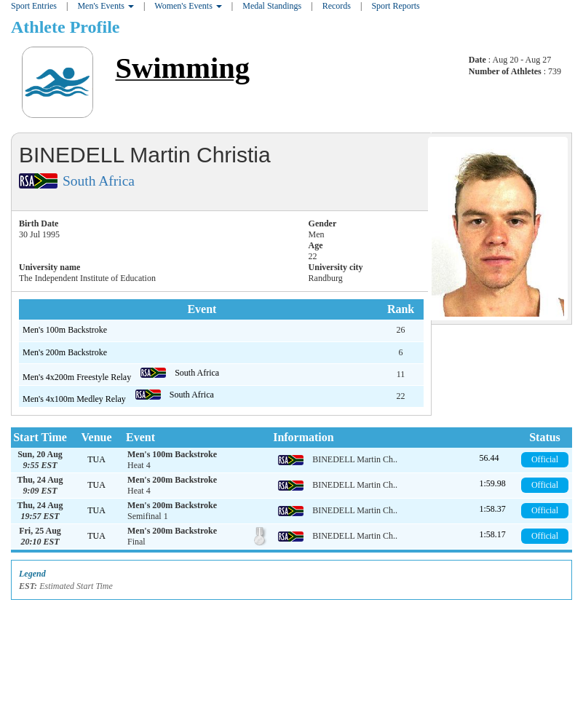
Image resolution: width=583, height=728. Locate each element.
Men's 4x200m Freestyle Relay (78, 377)
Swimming (182, 68)
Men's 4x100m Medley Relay (75, 399)
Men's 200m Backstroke (65, 352)
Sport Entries (34, 6)
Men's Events (106, 6)
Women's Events (188, 6)
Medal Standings (272, 6)
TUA (96, 459)
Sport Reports (395, 6)
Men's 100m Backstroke (65, 330)
